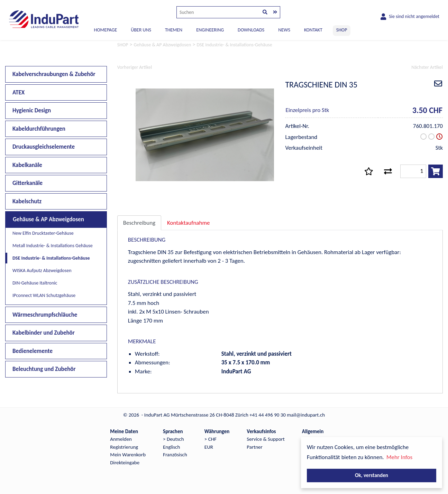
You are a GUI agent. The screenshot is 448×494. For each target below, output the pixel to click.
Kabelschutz (27, 201)
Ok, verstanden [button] (372, 475)
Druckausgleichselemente (44, 147)
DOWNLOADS (251, 30)
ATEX (19, 92)
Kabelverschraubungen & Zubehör (54, 74)
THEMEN (174, 30)
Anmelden (121, 439)
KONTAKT (313, 30)
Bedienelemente (33, 351)
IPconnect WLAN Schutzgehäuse (44, 295)
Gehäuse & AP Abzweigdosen (48, 219)
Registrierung (124, 447)
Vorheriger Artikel (135, 67)
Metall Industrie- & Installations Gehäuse (53, 246)
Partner (254, 447)
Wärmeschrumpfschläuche (45, 315)
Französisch (175, 455)
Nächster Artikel (427, 67)
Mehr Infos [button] (399, 457)
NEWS (284, 30)
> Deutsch (173, 439)
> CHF (211, 439)
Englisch (171, 447)
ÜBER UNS (141, 30)
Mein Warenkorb (128, 455)
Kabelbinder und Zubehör (44, 333)
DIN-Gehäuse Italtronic (35, 283)
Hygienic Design (32, 110)
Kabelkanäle (27, 165)
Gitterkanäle (28, 183)
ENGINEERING (210, 30)
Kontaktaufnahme (188, 223)
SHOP (342, 30)
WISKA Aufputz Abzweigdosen (42, 271)
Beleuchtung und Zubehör (44, 369)
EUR (209, 447)
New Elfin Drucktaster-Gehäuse (43, 233)
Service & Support (266, 439)
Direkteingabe (125, 463)
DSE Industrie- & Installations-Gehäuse (51, 258)
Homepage (106, 30)
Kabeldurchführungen (39, 129)
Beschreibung (139, 223)
